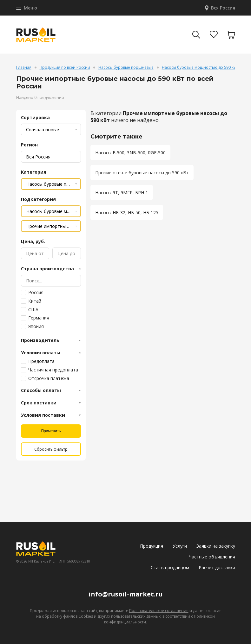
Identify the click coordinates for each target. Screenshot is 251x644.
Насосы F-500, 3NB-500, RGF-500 (130, 153)
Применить (51, 431)
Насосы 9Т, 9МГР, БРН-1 (122, 193)
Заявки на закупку (216, 546)
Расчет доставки (217, 567)
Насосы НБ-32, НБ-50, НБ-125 (127, 213)
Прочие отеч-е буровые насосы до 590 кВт (142, 173)
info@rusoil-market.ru (126, 594)
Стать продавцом (170, 567)
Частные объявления (212, 557)
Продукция (152, 546)
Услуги (180, 546)
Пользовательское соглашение (159, 611)
